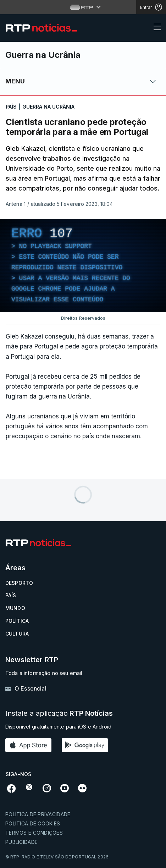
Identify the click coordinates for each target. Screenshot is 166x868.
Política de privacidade (38, 814)
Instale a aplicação (59, 713)
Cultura (17, 634)
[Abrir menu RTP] (83, 7)
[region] (83, 266)
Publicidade (21, 842)
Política (17, 621)
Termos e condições (34, 833)
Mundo (15, 608)
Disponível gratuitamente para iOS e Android (58, 727)
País (11, 595)
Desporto (19, 583)
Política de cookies (33, 823)
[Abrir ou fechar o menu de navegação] (155, 28)
